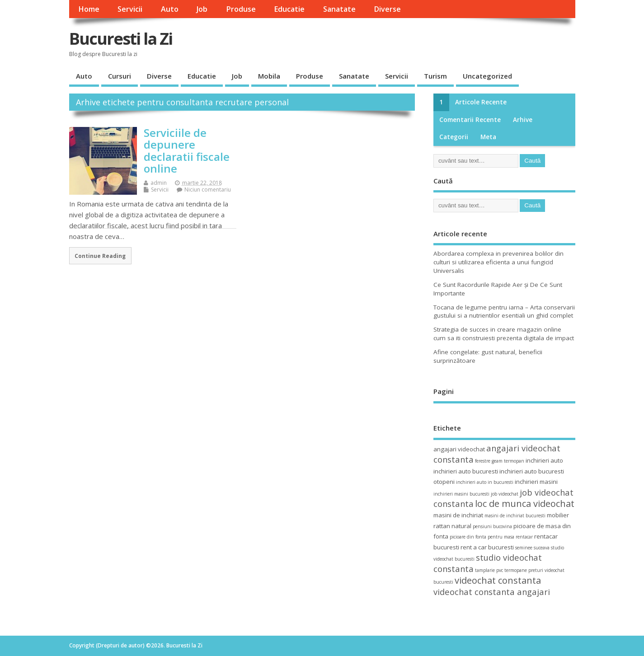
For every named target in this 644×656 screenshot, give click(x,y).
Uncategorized (487, 76)
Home (89, 9)
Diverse (387, 9)
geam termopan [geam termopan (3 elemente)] (508, 461)
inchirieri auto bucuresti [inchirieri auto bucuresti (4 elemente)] (466, 471)
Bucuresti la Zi (121, 39)
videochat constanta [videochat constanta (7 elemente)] (498, 580)
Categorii (454, 137)
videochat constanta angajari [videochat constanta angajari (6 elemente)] (492, 592)
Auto (170, 9)
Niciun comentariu (208, 190)
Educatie (289, 9)
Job (202, 9)
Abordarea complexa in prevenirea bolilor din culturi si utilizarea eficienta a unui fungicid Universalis (498, 262)
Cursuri (120, 76)
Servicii (130, 9)
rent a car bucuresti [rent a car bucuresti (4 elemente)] (487, 547)
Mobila (269, 76)
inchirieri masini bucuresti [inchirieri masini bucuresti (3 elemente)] (461, 494)
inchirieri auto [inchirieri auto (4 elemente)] (544, 460)
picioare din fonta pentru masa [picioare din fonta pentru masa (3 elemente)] (482, 537)
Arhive (523, 120)
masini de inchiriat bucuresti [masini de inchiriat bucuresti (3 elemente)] (515, 515)
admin (159, 183)
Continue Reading (100, 256)
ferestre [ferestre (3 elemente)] (483, 461)
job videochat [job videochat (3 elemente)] (505, 494)
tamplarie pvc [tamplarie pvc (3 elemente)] (489, 570)
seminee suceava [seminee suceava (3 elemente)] (532, 548)
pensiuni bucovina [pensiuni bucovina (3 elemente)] (492, 526)
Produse (241, 9)
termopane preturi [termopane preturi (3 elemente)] (524, 570)
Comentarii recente (470, 120)
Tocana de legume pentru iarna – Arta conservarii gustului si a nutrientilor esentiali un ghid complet (504, 312)
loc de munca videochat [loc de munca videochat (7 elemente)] (525, 504)
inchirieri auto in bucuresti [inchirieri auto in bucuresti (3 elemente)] (485, 482)
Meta (488, 137)
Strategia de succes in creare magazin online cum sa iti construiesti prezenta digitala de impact (504, 334)
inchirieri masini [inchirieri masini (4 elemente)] (536, 482)
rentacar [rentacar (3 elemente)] (524, 537)
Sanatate (339, 9)
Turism (435, 76)
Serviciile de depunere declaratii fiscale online (187, 150)
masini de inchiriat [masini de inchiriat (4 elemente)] (458, 515)
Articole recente (481, 102)
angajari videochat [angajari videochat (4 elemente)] (459, 449)
